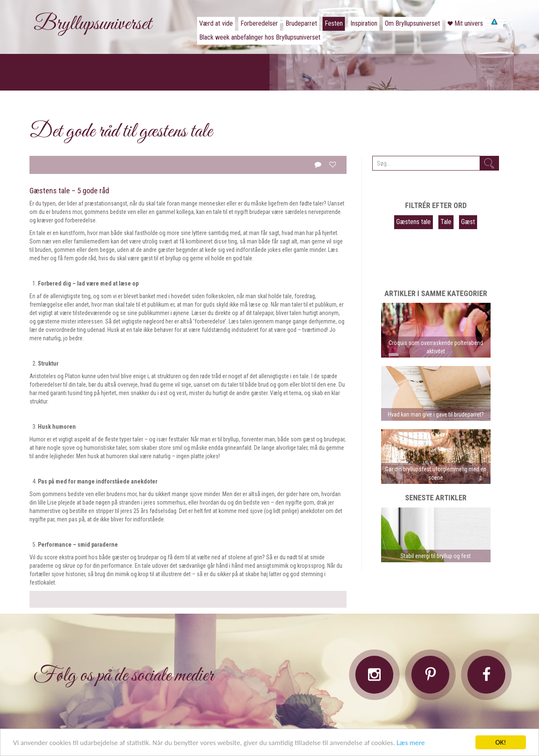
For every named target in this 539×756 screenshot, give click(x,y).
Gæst (468, 222)
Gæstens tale (414, 222)
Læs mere (411, 743)
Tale (446, 222)
